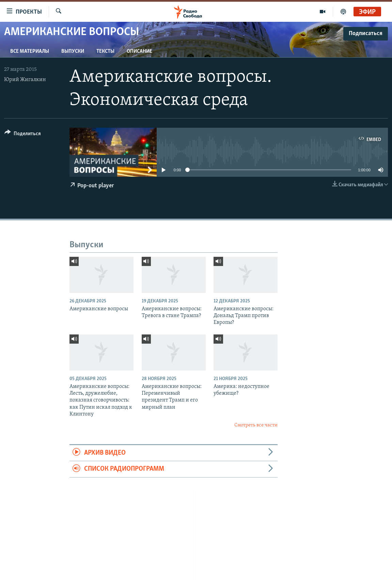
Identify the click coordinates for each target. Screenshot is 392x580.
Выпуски (73, 51)
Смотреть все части (256, 425)
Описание (139, 51)
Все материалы (30, 51)
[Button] (23, 135)
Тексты (105, 51)
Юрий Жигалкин (25, 80)
